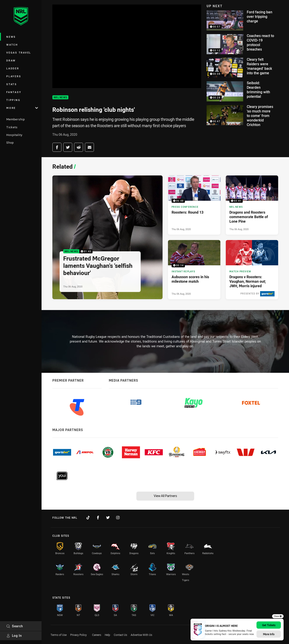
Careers (97, 635)
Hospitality (14, 135)
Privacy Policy (78, 635)
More (22, 108)
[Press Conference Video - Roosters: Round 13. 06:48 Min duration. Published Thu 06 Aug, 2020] (194, 205)
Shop (10, 142)
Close (278, 616)
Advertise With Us (141, 635)
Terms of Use (59, 635)
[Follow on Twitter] (108, 518)
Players (14, 76)
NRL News (60, 97)
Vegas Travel (19, 52)
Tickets (12, 127)
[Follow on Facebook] (98, 518)
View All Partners (165, 496)
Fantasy (14, 92)
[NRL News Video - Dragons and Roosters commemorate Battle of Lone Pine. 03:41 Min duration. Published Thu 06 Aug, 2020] (252, 205)
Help (107, 635)
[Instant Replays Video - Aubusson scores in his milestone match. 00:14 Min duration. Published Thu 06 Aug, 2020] (194, 270)
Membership (16, 119)
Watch (12, 45)
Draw (11, 60)
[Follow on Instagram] (118, 518)
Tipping (13, 100)
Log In (14, 636)
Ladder (13, 68)
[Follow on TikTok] (88, 518)
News (11, 37)
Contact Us (120, 635)
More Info (269, 634)
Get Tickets (269, 625)
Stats (12, 84)
